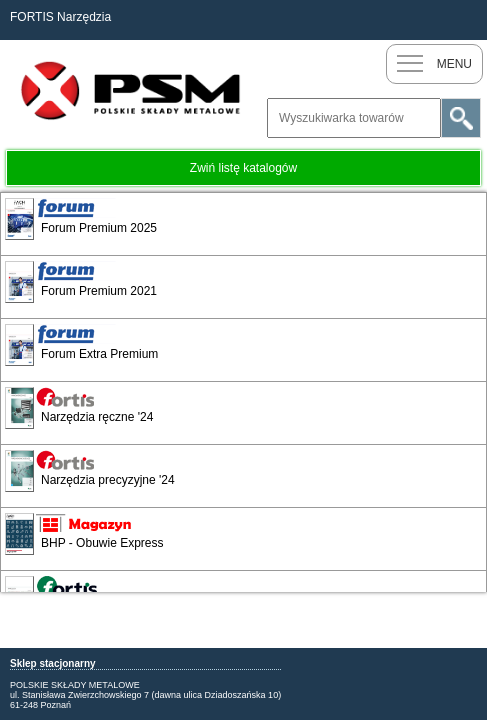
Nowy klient (427, 20)
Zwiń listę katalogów (243, 168)
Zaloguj (467, 20)
